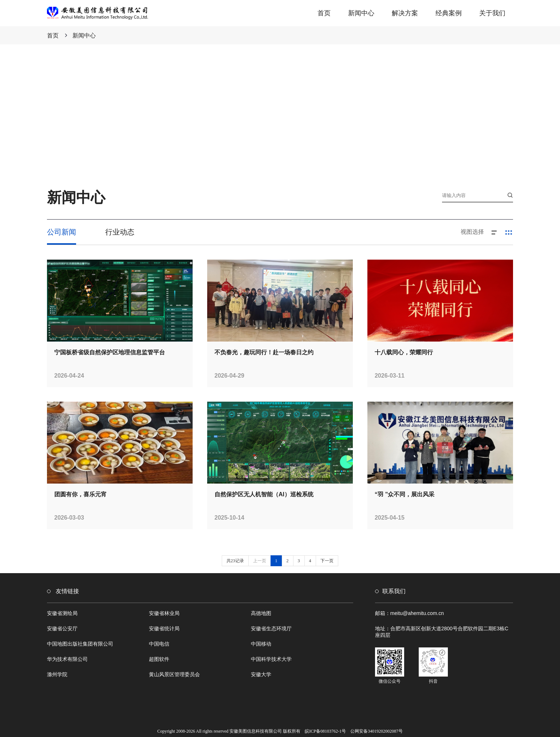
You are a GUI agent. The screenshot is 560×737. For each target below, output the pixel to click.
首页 (324, 13)
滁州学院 (57, 674)
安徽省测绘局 (62, 613)
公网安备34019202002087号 (376, 731)
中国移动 (261, 644)
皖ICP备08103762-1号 (325, 731)
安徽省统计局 (164, 628)
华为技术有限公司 (67, 659)
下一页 (327, 561)
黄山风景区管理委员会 (174, 674)
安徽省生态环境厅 (271, 628)
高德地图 (261, 613)
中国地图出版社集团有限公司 (80, 644)
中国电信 (159, 644)
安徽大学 (261, 674)
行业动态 (120, 232)
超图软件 (159, 659)
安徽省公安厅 (62, 628)
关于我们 (492, 13)
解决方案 (405, 13)
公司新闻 (62, 232)
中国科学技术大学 (271, 659)
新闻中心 (361, 13)
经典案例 (449, 13)
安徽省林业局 (164, 613)
